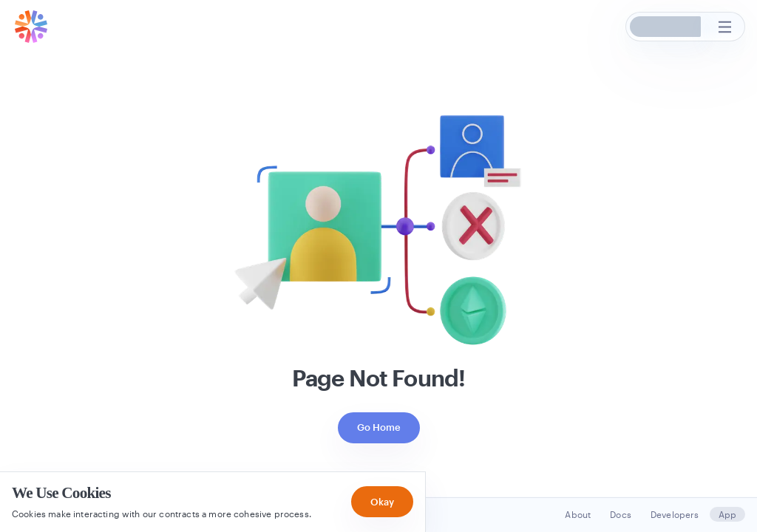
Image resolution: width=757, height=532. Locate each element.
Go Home (379, 427)
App (727, 514)
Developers (675, 514)
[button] (666, 27)
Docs (621, 514)
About (578, 514)
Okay (382, 502)
